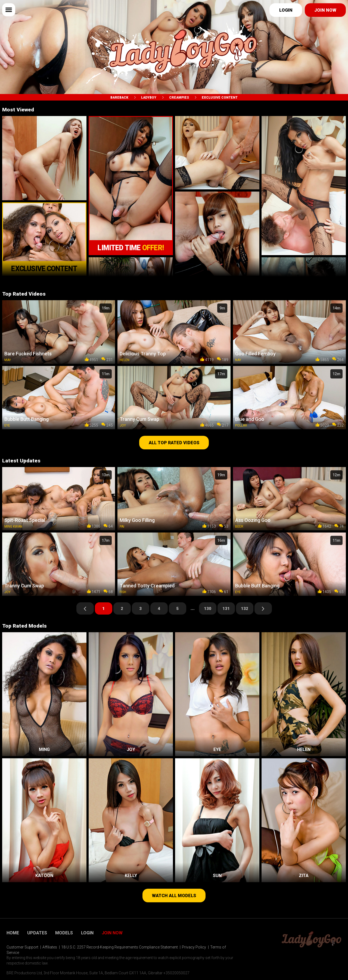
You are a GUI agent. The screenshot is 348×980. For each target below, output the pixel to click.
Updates (37, 933)
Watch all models (174, 896)
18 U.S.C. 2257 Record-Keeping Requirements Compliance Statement (119, 947)
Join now (325, 10)
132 (245, 609)
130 (208, 609)
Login (286, 10)
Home (13, 933)
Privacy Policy (194, 947)
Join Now (112, 933)
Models (64, 933)
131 (226, 609)
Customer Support (22, 947)
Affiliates (50, 947)
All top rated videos (174, 443)
